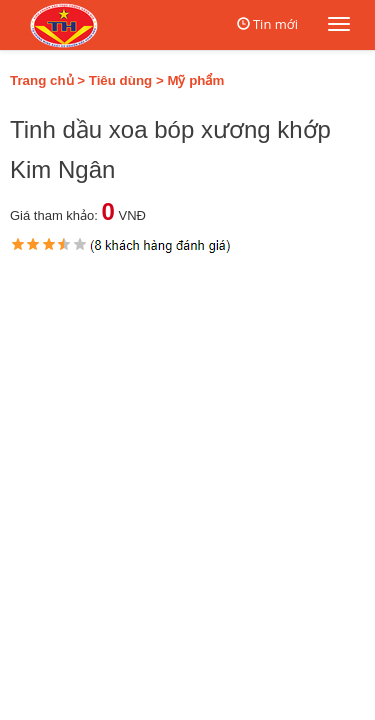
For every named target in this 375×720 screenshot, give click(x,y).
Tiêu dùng (120, 80)
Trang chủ (42, 80)
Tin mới (275, 24)
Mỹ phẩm (195, 80)
